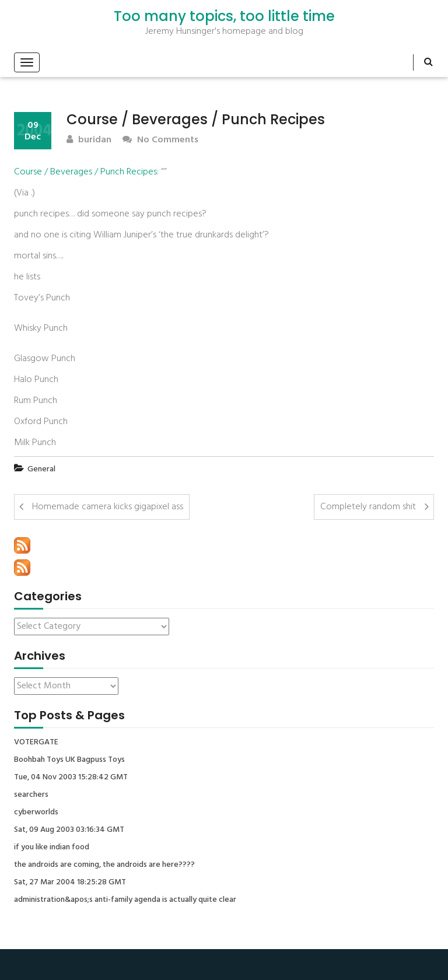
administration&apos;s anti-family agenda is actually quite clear (125, 900)
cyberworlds (36, 813)
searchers (31, 795)
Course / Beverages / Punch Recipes (85, 172)
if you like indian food (52, 848)
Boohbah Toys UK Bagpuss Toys (69, 760)
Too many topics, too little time (224, 16)
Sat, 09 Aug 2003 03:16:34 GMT (69, 830)
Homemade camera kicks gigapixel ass (108, 507)
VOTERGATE (36, 743)
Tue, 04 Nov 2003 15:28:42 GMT (71, 778)
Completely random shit (368, 507)
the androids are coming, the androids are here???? (104, 865)
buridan (89, 140)
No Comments (160, 140)
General (41, 469)
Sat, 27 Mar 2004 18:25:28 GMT (70, 883)
